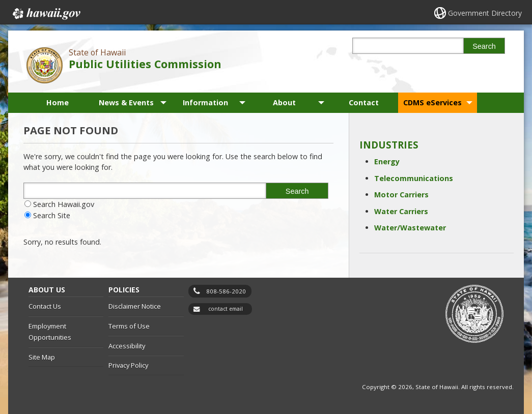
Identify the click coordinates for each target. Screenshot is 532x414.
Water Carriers (401, 211)
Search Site (52, 215)
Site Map (42, 357)
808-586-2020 (226, 291)
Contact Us (45, 306)
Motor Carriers (401, 195)
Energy (387, 161)
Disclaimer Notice (135, 306)
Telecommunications (414, 178)
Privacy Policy (128, 365)
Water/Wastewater (410, 228)
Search (484, 46)
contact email (226, 309)
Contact (364, 102)
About (284, 102)
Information (205, 102)
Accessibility (127, 346)
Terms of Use (129, 326)
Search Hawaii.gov (64, 204)
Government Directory (485, 13)
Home (58, 102)
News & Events (126, 102)
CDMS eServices (432, 102)
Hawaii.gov (46, 14)
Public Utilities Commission (145, 64)
